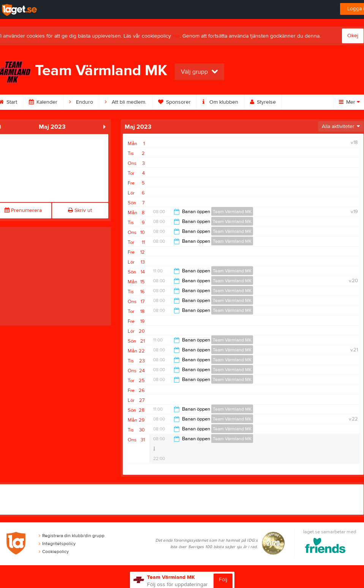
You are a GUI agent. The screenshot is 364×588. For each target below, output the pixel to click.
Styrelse (263, 102)
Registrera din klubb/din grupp (72, 536)
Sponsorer (174, 102)
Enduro (81, 102)
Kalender (43, 102)
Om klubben (220, 102)
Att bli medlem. (126, 102)
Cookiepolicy (54, 552)
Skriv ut (80, 210)
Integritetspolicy (57, 544)
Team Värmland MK (232, 212)
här (176, 36)
